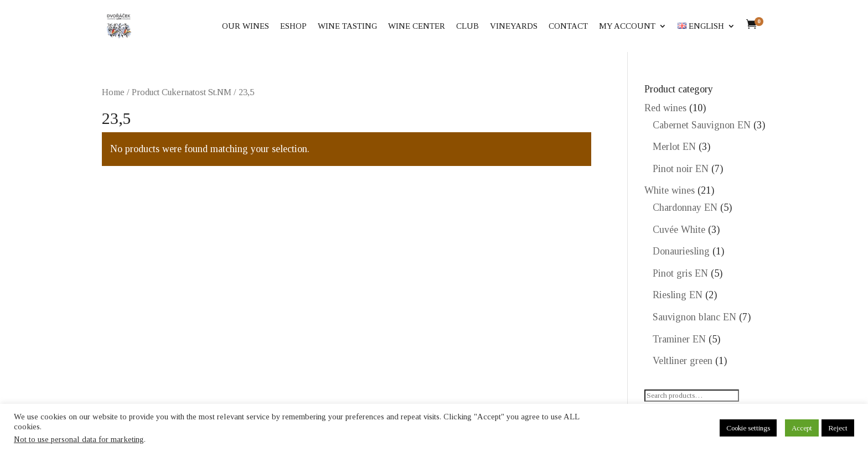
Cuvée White (679, 230)
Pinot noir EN (681, 169)
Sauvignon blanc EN (694, 317)
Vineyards (514, 26)
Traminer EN (679, 339)
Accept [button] (802, 428)
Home (113, 92)
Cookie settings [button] (748, 428)
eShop (293, 26)
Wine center (417, 26)
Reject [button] (838, 428)
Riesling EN (678, 295)
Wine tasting (347, 26)
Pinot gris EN (680, 273)
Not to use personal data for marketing (79, 439)
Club (467, 26)
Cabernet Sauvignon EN (702, 125)
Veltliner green (683, 361)
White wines (670, 190)
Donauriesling (681, 251)
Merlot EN (674, 147)
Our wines (246, 26)
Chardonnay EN (685, 207)
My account (627, 26)
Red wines (665, 108)
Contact (568, 26)
